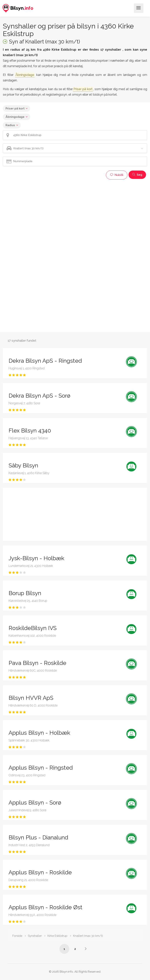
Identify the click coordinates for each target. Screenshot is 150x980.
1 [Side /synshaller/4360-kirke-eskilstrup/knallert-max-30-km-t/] (64, 949)
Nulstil (117, 175)
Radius (10, 125)
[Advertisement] (73, 208)
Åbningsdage (15, 117)
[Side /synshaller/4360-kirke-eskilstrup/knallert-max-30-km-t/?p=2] (86, 949)
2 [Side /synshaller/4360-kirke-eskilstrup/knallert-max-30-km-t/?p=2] (75, 949)
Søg (137, 175)
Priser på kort (15, 109)
